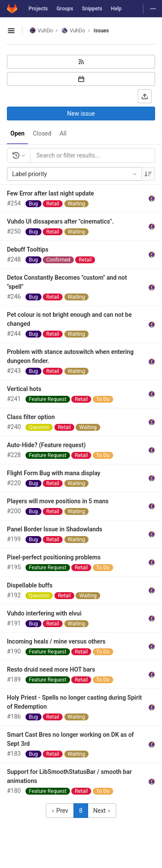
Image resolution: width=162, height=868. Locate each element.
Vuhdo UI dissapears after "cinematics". (60, 221)
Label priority (75, 174)
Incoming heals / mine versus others (56, 641)
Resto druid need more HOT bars (51, 669)
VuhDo (41, 30)
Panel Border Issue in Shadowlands (55, 529)
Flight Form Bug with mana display (54, 473)
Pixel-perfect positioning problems (54, 557)
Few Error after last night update (51, 193)
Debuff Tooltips (28, 249)
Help (116, 9)
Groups (65, 9)
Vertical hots (24, 389)
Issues (101, 31)
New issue (81, 114)
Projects (38, 9)
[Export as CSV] (145, 96)
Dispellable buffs (30, 585)
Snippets (92, 9)
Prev (60, 811)
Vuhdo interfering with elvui (44, 613)
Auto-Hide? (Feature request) (46, 445)
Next (102, 811)
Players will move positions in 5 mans (58, 501)
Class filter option (31, 417)
